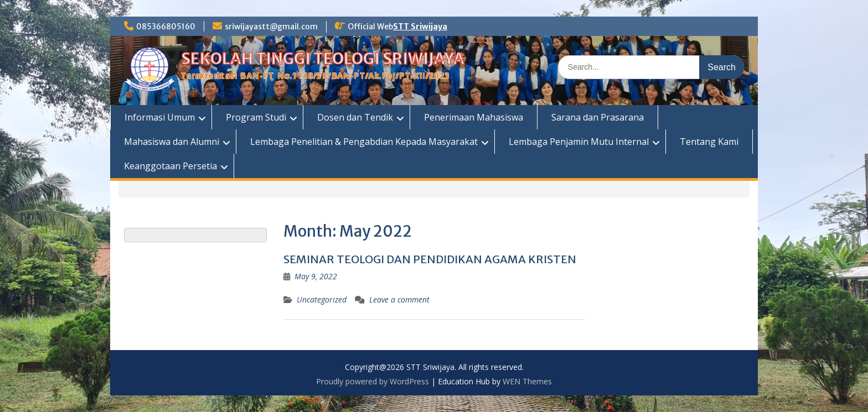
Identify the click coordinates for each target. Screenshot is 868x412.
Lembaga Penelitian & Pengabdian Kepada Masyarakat (364, 142)
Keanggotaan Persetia (170, 166)
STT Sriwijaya (420, 27)
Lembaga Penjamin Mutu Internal (579, 142)
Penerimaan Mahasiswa (474, 117)
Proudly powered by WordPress (373, 381)
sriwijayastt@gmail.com (271, 27)
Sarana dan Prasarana (598, 117)
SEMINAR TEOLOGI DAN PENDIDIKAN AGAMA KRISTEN (430, 259)
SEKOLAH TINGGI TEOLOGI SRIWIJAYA (323, 59)
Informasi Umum (160, 117)
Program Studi (256, 117)
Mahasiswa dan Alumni (172, 142)
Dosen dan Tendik (355, 117)
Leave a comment (399, 299)
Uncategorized (322, 299)
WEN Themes (527, 381)
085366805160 (166, 27)
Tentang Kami (709, 142)
